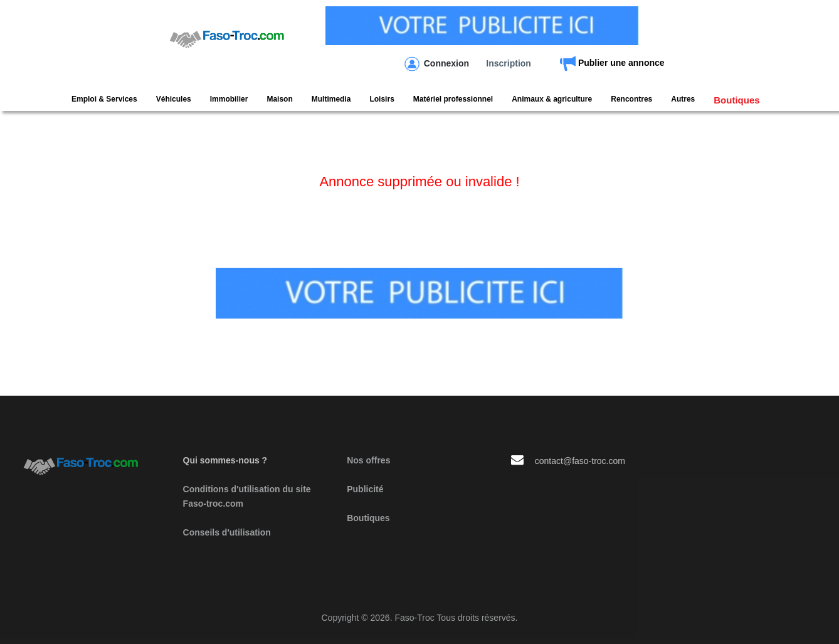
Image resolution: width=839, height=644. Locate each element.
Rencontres (631, 99)
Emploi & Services (104, 99)
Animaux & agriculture (552, 99)
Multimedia (331, 99)
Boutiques (736, 100)
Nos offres (368, 460)
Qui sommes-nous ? (225, 460)
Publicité (365, 489)
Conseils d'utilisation (227, 532)
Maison (279, 99)
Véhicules (174, 99)
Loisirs (382, 99)
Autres (683, 99)
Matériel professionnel (453, 99)
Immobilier (229, 99)
